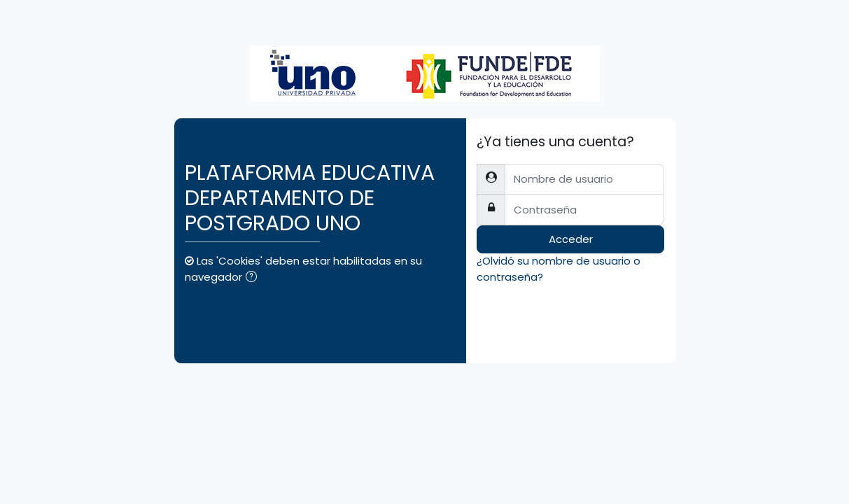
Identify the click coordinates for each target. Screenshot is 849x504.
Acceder (571, 239)
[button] (254, 278)
